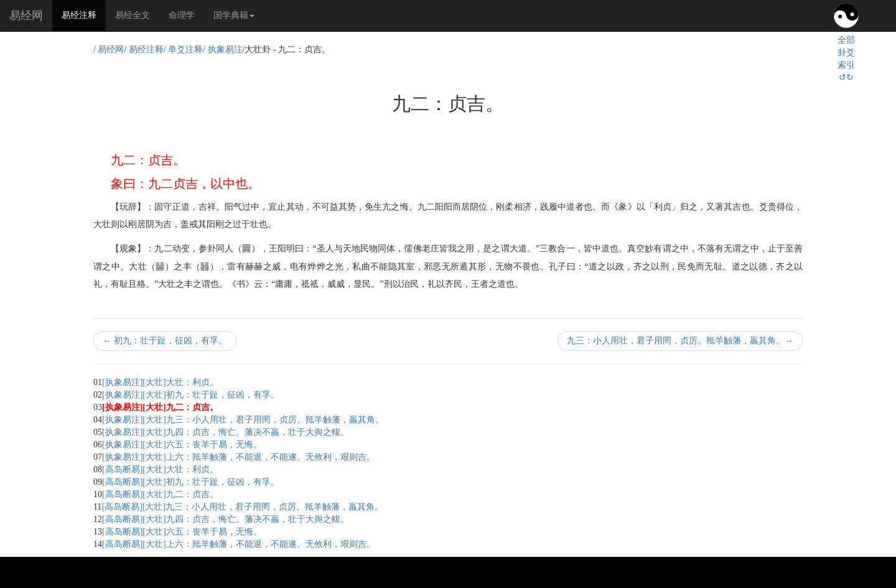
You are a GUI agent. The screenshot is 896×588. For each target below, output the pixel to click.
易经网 (26, 16)
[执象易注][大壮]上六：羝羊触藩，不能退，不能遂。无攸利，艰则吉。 (239, 457)
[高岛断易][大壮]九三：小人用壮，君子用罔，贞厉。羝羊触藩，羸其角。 (242, 507)
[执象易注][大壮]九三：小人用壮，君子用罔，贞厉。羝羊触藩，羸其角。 (243, 420)
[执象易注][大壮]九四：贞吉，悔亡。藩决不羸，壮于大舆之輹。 (226, 432)
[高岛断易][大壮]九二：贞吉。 (160, 494)
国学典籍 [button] (234, 15)
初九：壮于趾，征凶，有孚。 (165, 341)
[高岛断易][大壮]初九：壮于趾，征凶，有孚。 (191, 482)
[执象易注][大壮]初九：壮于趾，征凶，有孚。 (191, 395)
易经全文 (133, 15)
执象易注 (225, 49)
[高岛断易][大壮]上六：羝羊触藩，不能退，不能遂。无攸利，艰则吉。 (239, 544)
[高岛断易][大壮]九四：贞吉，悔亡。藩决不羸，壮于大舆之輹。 (226, 519)
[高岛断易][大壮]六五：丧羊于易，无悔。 (182, 532)
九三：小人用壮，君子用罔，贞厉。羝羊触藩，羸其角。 (680, 341)
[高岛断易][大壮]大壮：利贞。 (160, 469)
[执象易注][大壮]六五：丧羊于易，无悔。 (182, 445)
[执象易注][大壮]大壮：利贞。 (160, 382)
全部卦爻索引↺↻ (846, 59)
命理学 (182, 15)
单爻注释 (185, 49)
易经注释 (84, 14)
